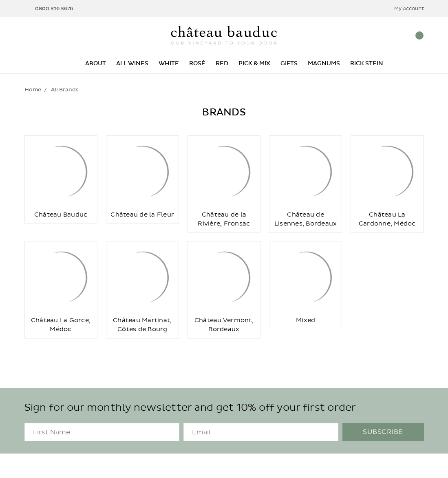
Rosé (197, 63)
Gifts (289, 63)
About (96, 63)
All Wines (132, 63)
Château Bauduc (61, 215)
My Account (404, 9)
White (169, 63)
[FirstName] (102, 432)
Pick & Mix (254, 63)
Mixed (306, 320)
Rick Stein (367, 63)
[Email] (261, 432)
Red (222, 63)
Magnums (324, 63)
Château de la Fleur (142, 215)
